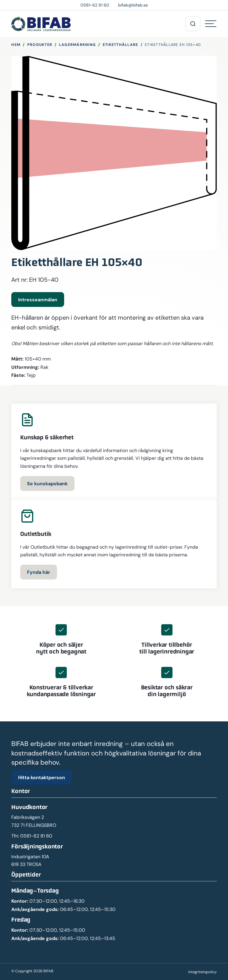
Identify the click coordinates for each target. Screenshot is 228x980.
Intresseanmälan (38, 300)
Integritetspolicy (202, 972)
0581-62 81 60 (36, 836)
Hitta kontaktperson (42, 777)
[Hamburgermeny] (211, 24)
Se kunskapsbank (47, 483)
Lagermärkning (77, 45)
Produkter (40, 45)
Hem (16, 45)
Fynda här (39, 572)
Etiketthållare (121, 45)
